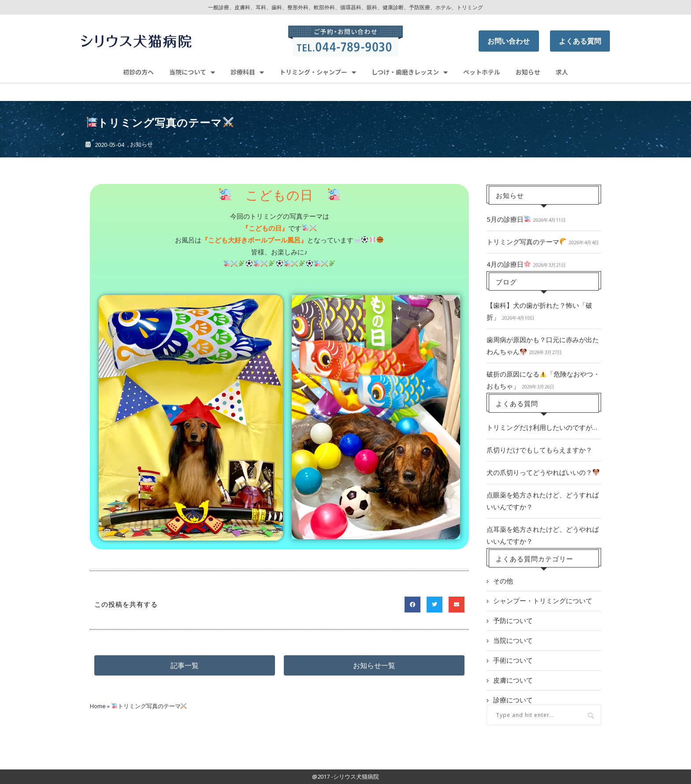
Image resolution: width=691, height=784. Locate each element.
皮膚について (513, 680)
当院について (192, 72)
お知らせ (528, 72)
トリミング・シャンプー (318, 72)
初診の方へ (138, 72)
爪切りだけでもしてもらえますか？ (539, 450)
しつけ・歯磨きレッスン (410, 72)
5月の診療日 (509, 219)
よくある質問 (580, 41)
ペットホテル (482, 72)
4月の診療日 (509, 264)
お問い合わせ (509, 41)
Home (98, 706)
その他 (503, 581)
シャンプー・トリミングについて (543, 601)
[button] (185, 665)
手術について (513, 660)
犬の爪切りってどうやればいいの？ (543, 472)
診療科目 (247, 72)
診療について (513, 700)
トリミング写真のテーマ (526, 242)
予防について (513, 620)
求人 (562, 72)
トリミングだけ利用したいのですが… (542, 427)
